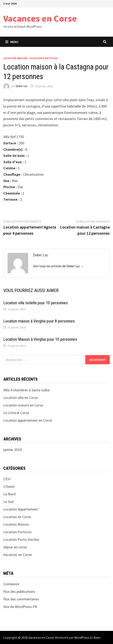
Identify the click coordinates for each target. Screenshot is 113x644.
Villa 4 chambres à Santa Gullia (26, 390)
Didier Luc (22, 86)
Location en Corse (17, 517)
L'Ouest (9, 486)
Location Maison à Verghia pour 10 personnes (40, 339)
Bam (97, 637)
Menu (12, 42)
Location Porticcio (43, 58)
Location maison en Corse (23, 405)
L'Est (7, 479)
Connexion (11, 584)
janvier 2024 (12, 450)
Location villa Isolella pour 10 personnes (36, 303)
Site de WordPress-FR (20, 607)
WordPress (82, 637)
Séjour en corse (15, 547)
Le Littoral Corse (16, 413)
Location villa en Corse (21, 398)
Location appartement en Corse (28, 420)
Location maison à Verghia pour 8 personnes (39, 321)
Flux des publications (19, 591)
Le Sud (8, 502)
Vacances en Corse (40, 18)
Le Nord (9, 494)
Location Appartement (21, 509)
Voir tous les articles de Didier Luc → (59, 266)
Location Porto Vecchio (21, 539)
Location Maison (15, 58)
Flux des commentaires (21, 599)
